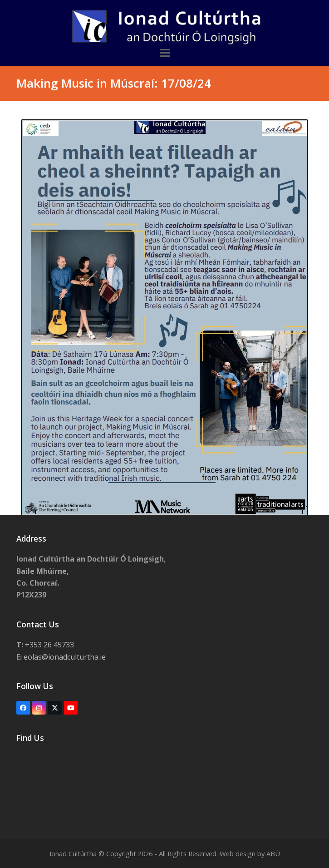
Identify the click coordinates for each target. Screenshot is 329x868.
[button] (165, 53)
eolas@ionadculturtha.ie (66, 657)
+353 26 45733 (49, 645)
